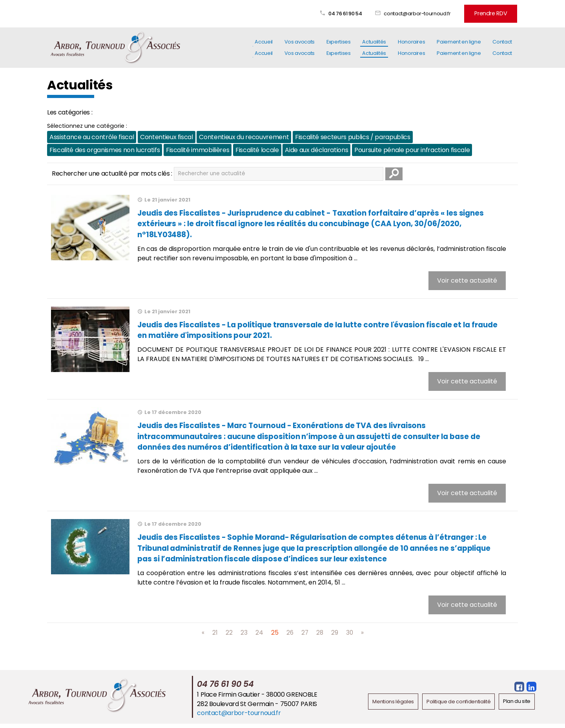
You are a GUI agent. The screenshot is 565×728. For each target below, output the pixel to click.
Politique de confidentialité (458, 706)
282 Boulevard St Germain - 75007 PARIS (257, 708)
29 (335, 637)
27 (305, 637)
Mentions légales (393, 706)
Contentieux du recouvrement (244, 136)
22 (228, 637)
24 (259, 637)
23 (243, 637)
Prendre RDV (493, 13)
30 (350, 637)
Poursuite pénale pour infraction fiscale (412, 149)
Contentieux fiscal (166, 136)
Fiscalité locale (257, 149)
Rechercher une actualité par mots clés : (112, 173)
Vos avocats (300, 46)
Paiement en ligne (459, 46)
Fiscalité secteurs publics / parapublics (352, 136)
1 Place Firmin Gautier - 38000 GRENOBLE (257, 699)
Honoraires (411, 46)
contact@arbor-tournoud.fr (421, 13)
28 (320, 637)
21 (214, 637)
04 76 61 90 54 (349, 13)
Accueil (264, 46)
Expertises (338, 46)
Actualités (374, 46)
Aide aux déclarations (316, 149)
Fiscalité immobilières (197, 149)
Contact (502, 46)
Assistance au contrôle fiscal (92, 136)
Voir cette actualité (467, 281)
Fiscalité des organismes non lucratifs (105, 149)
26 (289, 637)
